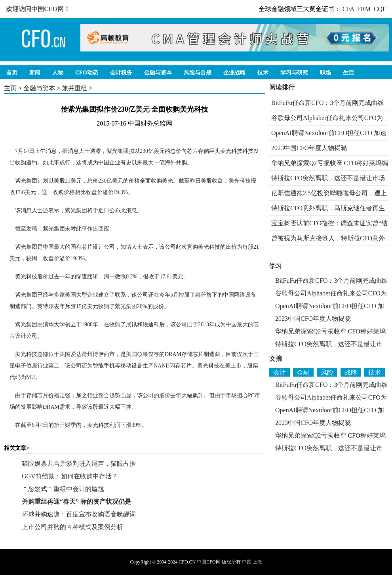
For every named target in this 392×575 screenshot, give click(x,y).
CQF (380, 9)
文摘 (276, 359)
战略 (351, 372)
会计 (280, 372)
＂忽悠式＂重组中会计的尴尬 (63, 489)
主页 (10, 88)
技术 (375, 372)
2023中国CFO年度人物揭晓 (309, 148)
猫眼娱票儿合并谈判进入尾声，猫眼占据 (79, 464)
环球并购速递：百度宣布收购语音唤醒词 (79, 514)
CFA (348, 9)
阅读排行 (282, 87)
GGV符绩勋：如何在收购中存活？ (70, 476)
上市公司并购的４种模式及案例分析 (72, 527)
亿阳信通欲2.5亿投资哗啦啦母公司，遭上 (329, 193)
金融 (303, 372)
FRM (364, 9)
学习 (276, 266)
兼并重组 (74, 88)
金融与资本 (39, 88)
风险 (327, 372)
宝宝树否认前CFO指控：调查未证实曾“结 (329, 223)
